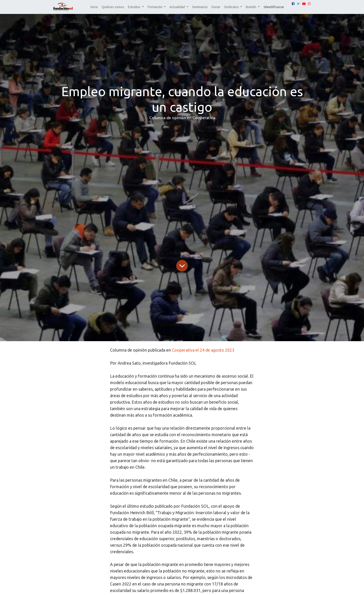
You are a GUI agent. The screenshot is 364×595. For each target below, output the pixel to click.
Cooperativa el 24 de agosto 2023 (203, 350)
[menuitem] (94, 7)
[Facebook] (293, 4)
